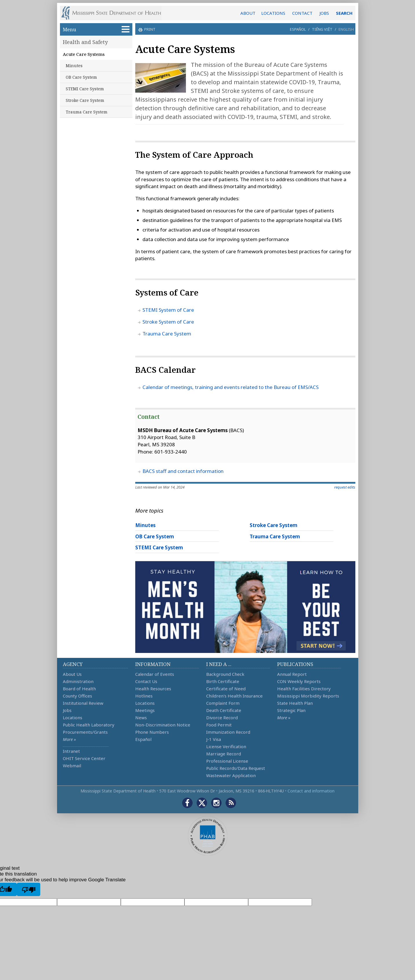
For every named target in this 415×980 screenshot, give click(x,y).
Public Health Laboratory (89, 725)
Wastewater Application (231, 775)
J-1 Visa (214, 739)
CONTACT (302, 13)
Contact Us (146, 681)
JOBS (324, 13)
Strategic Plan (291, 710)
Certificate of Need (226, 689)
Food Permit (219, 725)
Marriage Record (224, 754)
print (149, 29)
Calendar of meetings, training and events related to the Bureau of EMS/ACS (231, 387)
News (141, 717)
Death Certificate (224, 710)
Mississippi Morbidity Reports (308, 696)
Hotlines (144, 696)
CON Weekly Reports (299, 681)
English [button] (346, 29)
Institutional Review (83, 703)
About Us (72, 674)
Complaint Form (223, 703)
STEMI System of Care (168, 310)
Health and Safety (85, 42)
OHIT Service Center (84, 758)
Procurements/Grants (85, 732)
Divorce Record (222, 717)
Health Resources (153, 689)
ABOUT (248, 13)
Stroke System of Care (168, 322)
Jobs (67, 710)
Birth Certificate (223, 681)
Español (298, 29)
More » (69, 739)
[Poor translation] (29, 889)
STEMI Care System (85, 89)
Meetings (145, 710)
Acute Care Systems (84, 54)
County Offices (77, 696)
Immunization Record (228, 732)
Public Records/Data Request (236, 768)
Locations (73, 717)
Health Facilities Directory (304, 689)
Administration (78, 681)
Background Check (225, 674)
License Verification (226, 746)
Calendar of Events (155, 674)
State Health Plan (295, 703)
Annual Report (292, 674)
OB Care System (81, 77)
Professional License (227, 761)
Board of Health (79, 689)
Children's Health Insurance (234, 696)
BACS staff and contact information (183, 471)
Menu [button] (96, 29)
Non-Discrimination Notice (163, 725)
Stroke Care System (85, 100)
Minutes (74, 66)
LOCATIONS (273, 13)
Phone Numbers (152, 732)
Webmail (72, 766)
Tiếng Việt (322, 29)
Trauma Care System (87, 112)
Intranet (71, 751)
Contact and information (311, 791)
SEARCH (344, 13)
